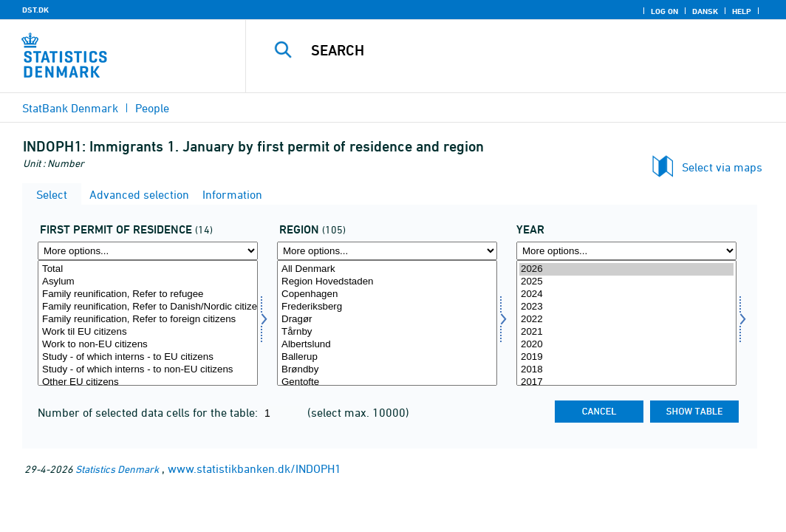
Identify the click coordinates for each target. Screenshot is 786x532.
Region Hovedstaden (387, 282)
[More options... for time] (626, 251)
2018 (626, 370)
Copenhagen (387, 294)
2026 (626, 269)
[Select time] (626, 323)
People (152, 108)
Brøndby (387, 370)
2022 (626, 320)
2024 (626, 294)
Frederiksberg (387, 307)
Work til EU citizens (148, 332)
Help (742, 11)
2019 (626, 357)
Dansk (705, 11)
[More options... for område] (387, 251)
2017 (626, 382)
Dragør (387, 320)
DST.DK (35, 10)
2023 (626, 307)
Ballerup (387, 357)
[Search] (519, 50)
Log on (664, 11)
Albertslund (387, 345)
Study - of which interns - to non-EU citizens (148, 370)
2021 (626, 332)
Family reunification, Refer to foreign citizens (148, 320)
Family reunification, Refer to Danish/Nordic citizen (148, 307)
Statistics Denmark (117, 469)
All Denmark (387, 269)
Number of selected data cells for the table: (149, 412)
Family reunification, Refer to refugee (148, 294)
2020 (626, 345)
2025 (626, 282)
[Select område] (387, 323)
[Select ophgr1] (148, 323)
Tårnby (387, 332)
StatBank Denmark (70, 108)
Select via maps (722, 167)
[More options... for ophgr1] (148, 251)
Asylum (148, 282)
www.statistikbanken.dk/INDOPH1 (254, 468)
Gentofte (387, 382)
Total (148, 269)
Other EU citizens (148, 382)
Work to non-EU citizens (148, 345)
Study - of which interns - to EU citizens (148, 357)
